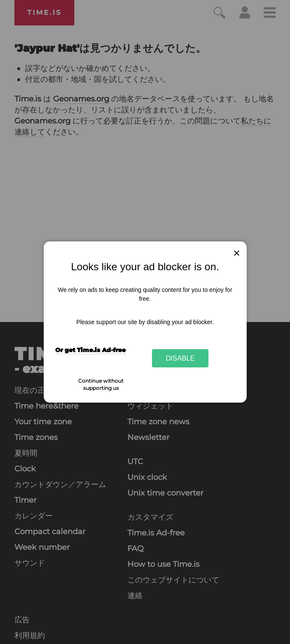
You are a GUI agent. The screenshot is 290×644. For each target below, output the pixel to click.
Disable (180, 358)
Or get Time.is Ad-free (90, 350)
